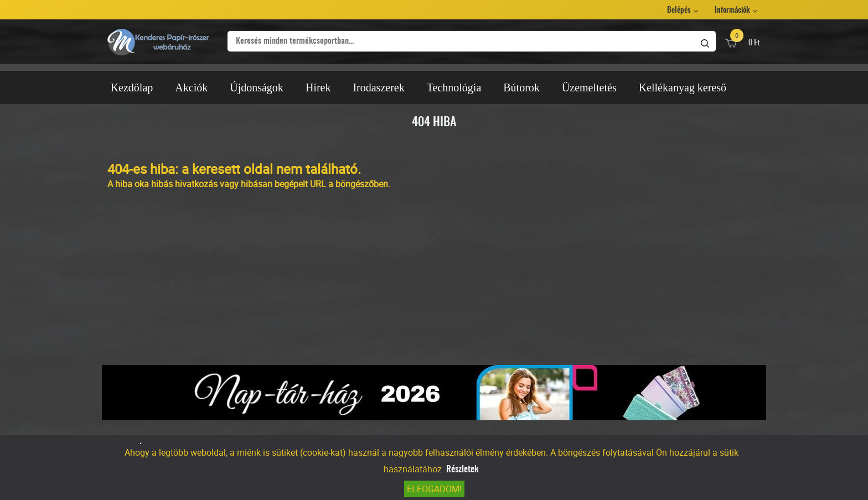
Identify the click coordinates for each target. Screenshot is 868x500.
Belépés (679, 11)
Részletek (463, 470)
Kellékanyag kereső (683, 87)
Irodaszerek (378, 87)
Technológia (454, 87)
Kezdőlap (132, 87)
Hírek (318, 87)
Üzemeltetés (589, 87)
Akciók (191, 87)
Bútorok (521, 87)
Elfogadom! (434, 489)
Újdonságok (257, 87)
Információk (732, 11)
